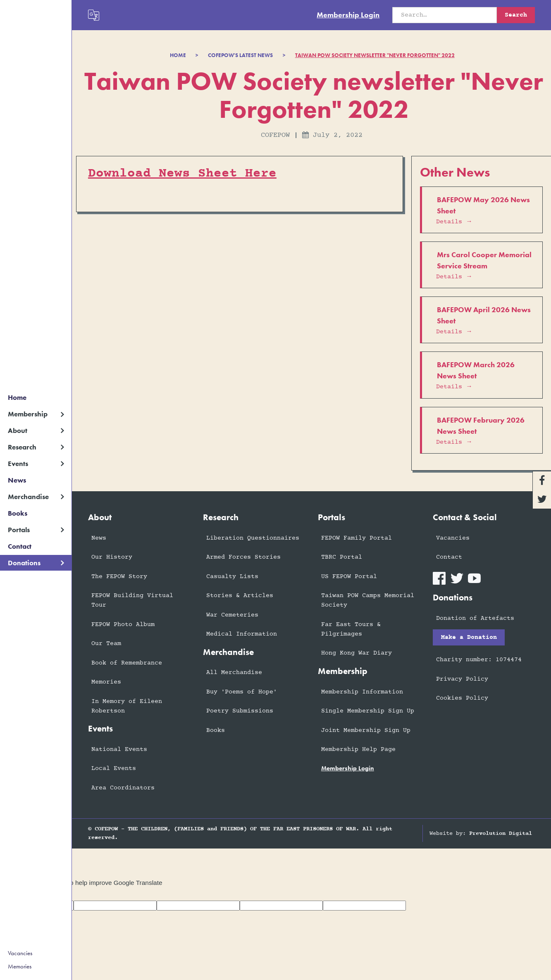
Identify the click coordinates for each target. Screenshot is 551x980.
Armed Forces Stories (243, 557)
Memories (20, 966)
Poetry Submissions (240, 711)
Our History (112, 557)
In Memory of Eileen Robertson (127, 706)
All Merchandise (234, 673)
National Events (119, 749)
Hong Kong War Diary (357, 653)
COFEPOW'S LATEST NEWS (240, 55)
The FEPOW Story (119, 577)
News (17, 480)
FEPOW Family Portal (357, 538)
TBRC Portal (342, 557)
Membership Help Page (358, 749)
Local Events (114, 768)
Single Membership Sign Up (368, 711)
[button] (36, 414)
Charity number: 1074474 (479, 660)
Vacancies (20, 953)
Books (18, 513)
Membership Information (362, 692)
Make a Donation (469, 637)
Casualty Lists (232, 577)
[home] (36, 11)
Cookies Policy (462, 698)
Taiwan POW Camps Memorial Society (368, 600)
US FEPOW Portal (349, 577)
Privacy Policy (462, 679)
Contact (20, 546)
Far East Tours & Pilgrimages (351, 629)
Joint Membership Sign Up (366, 730)
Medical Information (242, 634)
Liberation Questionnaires (253, 538)
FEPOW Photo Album (123, 625)
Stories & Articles (240, 596)
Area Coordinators (123, 788)
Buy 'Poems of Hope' (242, 692)
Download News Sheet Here (182, 173)
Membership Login (348, 15)
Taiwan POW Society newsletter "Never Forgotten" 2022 (375, 55)
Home (17, 397)
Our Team (106, 644)
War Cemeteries (232, 615)
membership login (348, 768)
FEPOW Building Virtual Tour (132, 600)
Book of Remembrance (127, 663)
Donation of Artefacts (475, 618)
